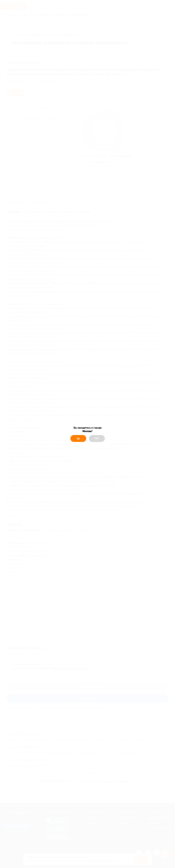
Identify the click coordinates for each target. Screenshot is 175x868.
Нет (97, 438)
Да (78, 438)
